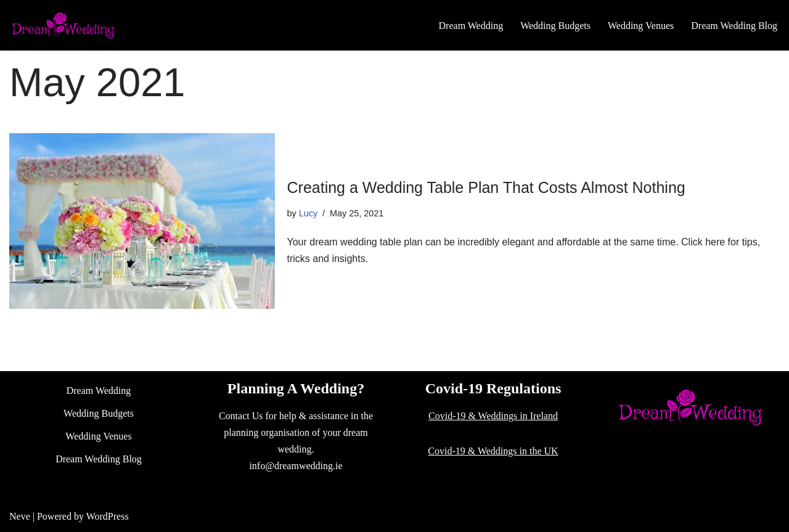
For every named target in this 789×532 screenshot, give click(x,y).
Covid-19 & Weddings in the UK (493, 451)
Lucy (308, 213)
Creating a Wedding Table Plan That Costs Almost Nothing (486, 187)
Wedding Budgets (555, 26)
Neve (20, 516)
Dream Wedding (471, 26)
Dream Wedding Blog (734, 26)
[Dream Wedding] (63, 25)
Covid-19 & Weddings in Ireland (493, 416)
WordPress (108, 516)
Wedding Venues (641, 26)
